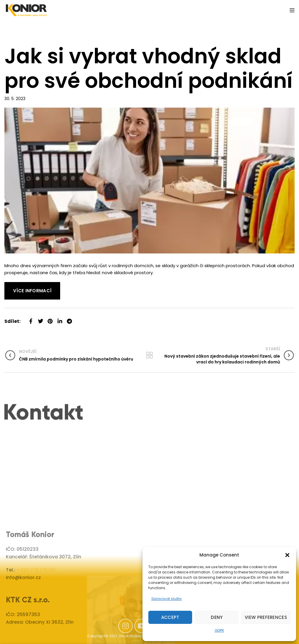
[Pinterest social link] (50, 319)
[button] (287, 555)
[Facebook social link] (31, 319)
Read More (16, 285)
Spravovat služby (167, 599)
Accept (170, 617)
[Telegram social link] (69, 319)
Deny (217, 617)
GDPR (219, 630)
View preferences (266, 617)
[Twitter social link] (40, 319)
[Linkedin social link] (60, 319)
